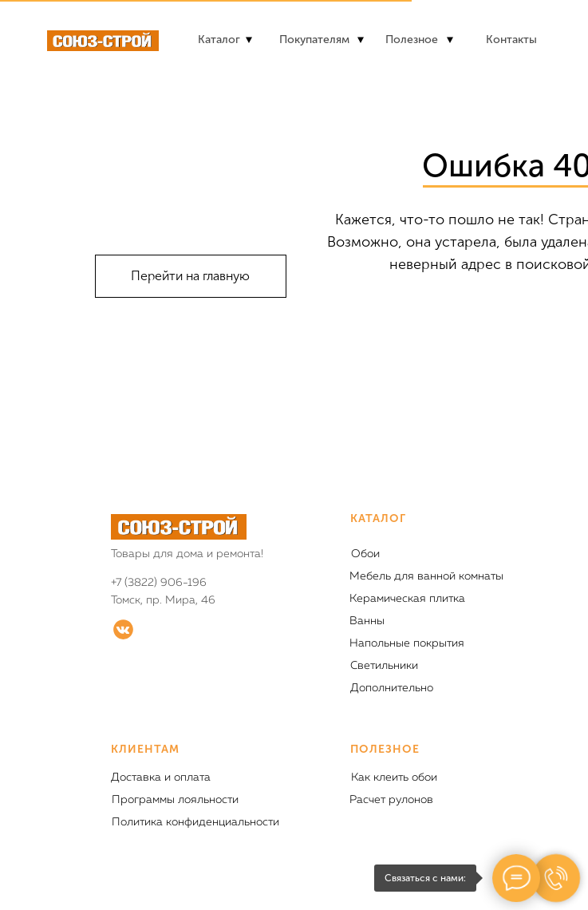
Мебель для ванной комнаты (426, 576)
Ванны (367, 621)
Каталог (219, 40)
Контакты (511, 40)
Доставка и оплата (161, 777)
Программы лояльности (175, 800)
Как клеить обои (394, 777)
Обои (365, 554)
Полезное (412, 40)
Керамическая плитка (407, 599)
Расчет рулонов (391, 800)
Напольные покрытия (407, 643)
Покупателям (314, 40)
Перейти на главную (190, 276)
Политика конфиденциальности (195, 822)
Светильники (384, 666)
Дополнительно (392, 688)
